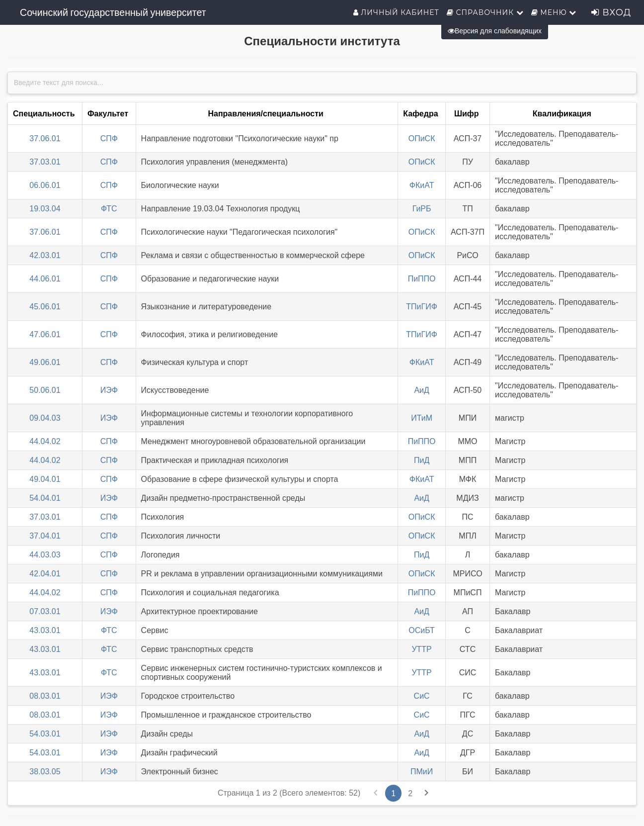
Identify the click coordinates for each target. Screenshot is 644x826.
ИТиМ (422, 418)
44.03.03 (45, 555)
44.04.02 (45, 441)
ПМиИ (422, 772)
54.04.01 (45, 498)
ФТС (109, 209)
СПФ (109, 138)
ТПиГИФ (422, 307)
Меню (554, 12)
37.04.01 (45, 536)
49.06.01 (45, 362)
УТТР (421, 649)
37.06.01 (45, 138)
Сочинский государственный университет (113, 12)
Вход (611, 12)
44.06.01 (45, 279)
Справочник (485, 12)
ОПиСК (422, 138)
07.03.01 (45, 611)
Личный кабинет (396, 12)
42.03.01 (45, 255)
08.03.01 (45, 696)
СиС (422, 696)
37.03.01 (45, 162)
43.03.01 (45, 630)
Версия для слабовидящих (495, 31)
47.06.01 (45, 334)
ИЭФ (109, 390)
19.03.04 (45, 209)
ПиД (422, 460)
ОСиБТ (422, 630)
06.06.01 (45, 185)
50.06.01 (45, 390)
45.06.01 (45, 307)
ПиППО (422, 279)
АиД (421, 390)
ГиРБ (422, 209)
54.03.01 (45, 734)
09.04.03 (45, 418)
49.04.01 (45, 479)
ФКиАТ (422, 185)
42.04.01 (45, 574)
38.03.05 (45, 772)
